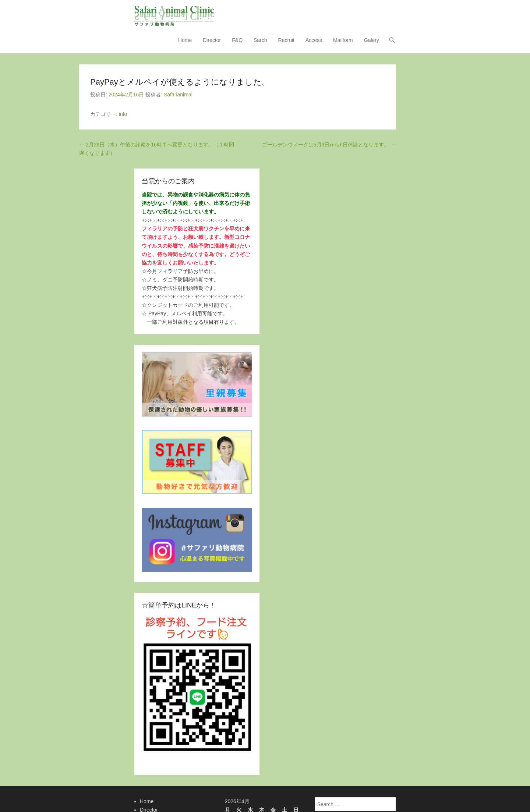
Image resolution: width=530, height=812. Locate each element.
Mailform (343, 40)
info (123, 114)
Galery (372, 40)
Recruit (286, 40)
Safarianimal (178, 95)
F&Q (237, 40)
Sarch (260, 40)
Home (185, 40)
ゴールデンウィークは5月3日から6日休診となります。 (329, 145)
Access (314, 40)
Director (212, 40)
